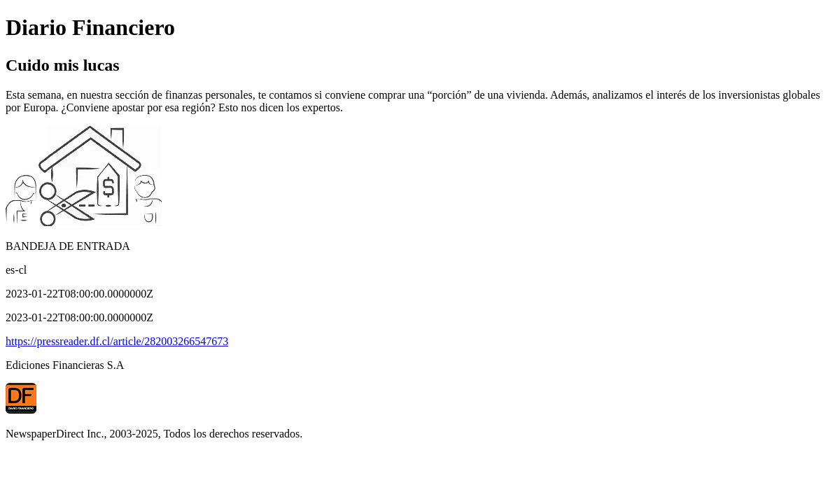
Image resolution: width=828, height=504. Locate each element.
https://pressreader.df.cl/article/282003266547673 (117, 341)
